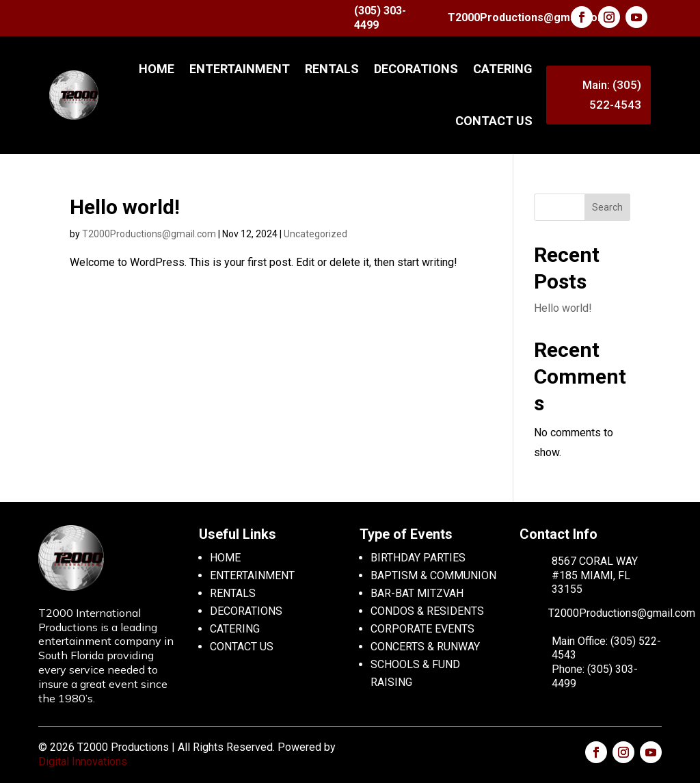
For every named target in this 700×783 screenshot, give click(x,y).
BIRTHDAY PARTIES (418, 558)
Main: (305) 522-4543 (612, 95)
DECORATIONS (416, 69)
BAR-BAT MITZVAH (417, 593)
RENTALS (332, 69)
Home (157, 69)
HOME (225, 558)
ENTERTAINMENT (240, 69)
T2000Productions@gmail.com (527, 17)
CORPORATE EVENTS (422, 629)
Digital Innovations (83, 761)
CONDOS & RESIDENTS (427, 611)
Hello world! (125, 207)
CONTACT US (494, 121)
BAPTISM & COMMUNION (433, 575)
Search (607, 207)
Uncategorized (315, 234)
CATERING (503, 69)
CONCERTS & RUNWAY (425, 647)
